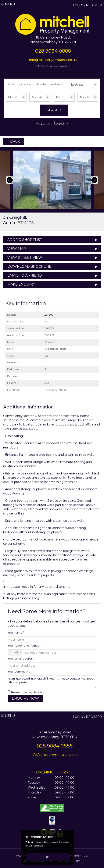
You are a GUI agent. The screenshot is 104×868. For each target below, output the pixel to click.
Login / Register (87, 5)
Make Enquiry (21, 284)
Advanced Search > (52, 124)
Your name (16, 633)
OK (48, 857)
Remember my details (27, 692)
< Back (14, 142)
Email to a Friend (25, 275)
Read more (31, 850)
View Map (17, 249)
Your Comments (19, 672)
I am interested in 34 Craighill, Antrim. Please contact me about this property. (52, 682)
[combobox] (15, 652)
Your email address (21, 659)
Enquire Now (25, 698)
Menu (10, 4)
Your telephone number (25, 646)
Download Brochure (29, 267)
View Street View (25, 258)
